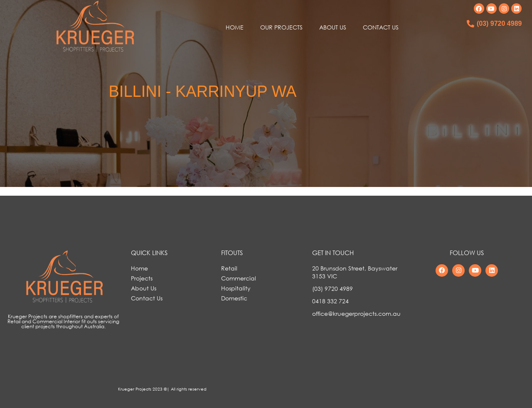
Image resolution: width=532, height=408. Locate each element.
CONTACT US (381, 27)
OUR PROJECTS (281, 27)
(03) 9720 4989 (499, 23)
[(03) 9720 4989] (470, 24)
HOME (235, 27)
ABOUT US (333, 27)
